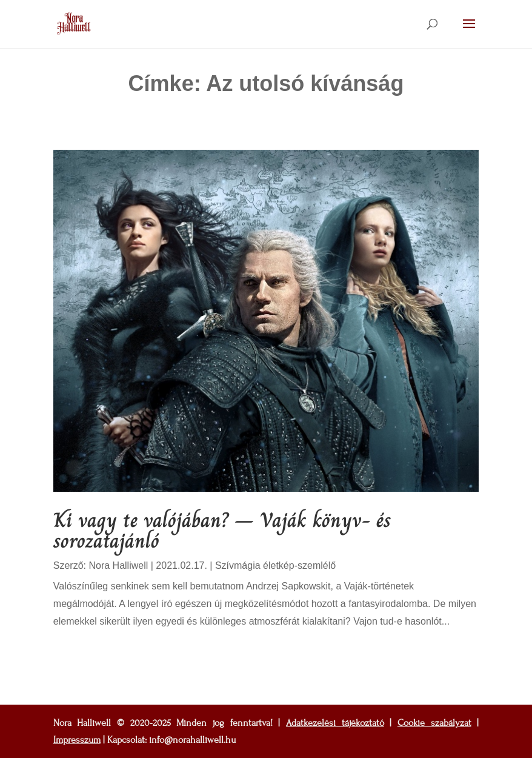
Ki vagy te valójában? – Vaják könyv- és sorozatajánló (222, 530)
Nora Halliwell (118, 565)
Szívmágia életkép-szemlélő (275, 565)
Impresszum (77, 740)
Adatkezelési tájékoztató (335, 723)
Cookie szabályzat (434, 723)
